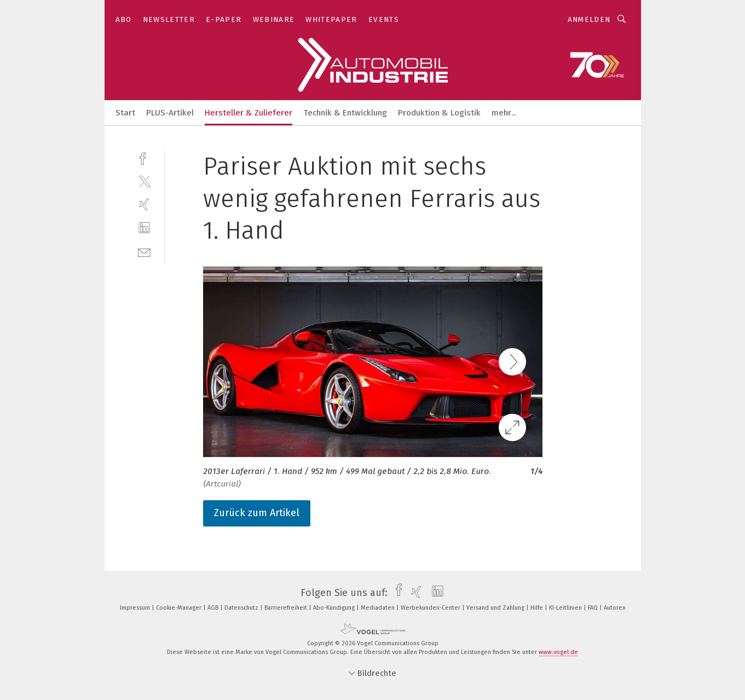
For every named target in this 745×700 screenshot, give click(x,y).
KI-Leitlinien (566, 608)
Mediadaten (379, 608)
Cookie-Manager (180, 608)
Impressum (136, 608)
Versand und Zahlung (496, 608)
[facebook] (144, 157)
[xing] (144, 204)
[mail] (144, 251)
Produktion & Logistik (439, 113)
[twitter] (144, 181)
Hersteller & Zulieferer (249, 113)
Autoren (615, 608)
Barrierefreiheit (287, 608)
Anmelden (589, 19)
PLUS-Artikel (170, 113)
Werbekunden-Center (431, 608)
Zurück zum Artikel (257, 513)
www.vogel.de (558, 652)
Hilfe (538, 608)
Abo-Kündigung (335, 608)
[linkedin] (144, 228)
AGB (214, 608)
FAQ (594, 608)
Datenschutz (242, 608)
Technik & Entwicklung (345, 113)
